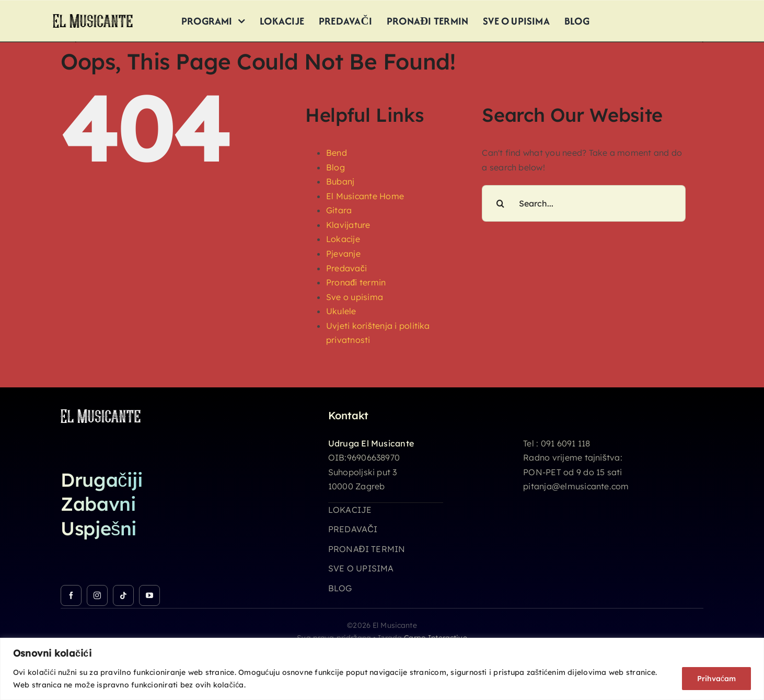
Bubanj (340, 181)
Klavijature (348, 225)
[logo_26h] (93, 18)
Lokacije (343, 239)
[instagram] (97, 595)
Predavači (346, 268)
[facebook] (71, 595)
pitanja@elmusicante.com (576, 486)
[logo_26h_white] (101, 414)
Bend (337, 153)
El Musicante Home (365, 196)
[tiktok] (123, 595)
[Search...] (584, 203)
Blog (335, 167)
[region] (382, 669)
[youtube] (149, 595)
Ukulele (341, 311)
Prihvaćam (716, 679)
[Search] (500, 203)
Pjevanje (343, 254)
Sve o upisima (355, 297)
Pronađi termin (356, 282)
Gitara (339, 210)
